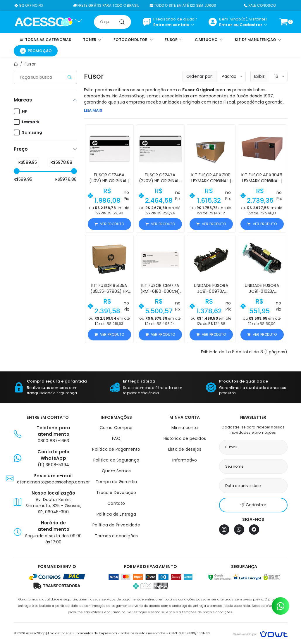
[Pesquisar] (122, 22)
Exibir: (260, 76)
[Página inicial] (48, 22)
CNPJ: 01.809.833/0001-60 (190, 633)
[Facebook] (254, 530)
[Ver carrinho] (283, 22)
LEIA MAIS (93, 110)
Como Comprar (116, 428)
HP (20, 111)
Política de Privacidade (116, 525)
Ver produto (109, 224)
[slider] (17, 171)
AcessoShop (132, 96)
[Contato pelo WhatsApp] (281, 606)
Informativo (185, 460)
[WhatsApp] (239, 530)
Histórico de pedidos (185, 438)
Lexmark (27, 122)
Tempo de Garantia (116, 482)
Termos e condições (116, 536)
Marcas (23, 100)
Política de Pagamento (116, 449)
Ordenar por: (199, 76)
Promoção (36, 51)
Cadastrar (251, 25)
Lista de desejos (185, 449)
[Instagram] (224, 530)
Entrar (226, 25)
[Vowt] (260, 633)
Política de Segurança (116, 460)
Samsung (28, 132)
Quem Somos (116, 471)
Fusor (30, 64)
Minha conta (185, 428)
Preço (21, 149)
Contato (116, 503)
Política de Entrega (116, 514)
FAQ (116, 438)
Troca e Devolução (116, 493)
